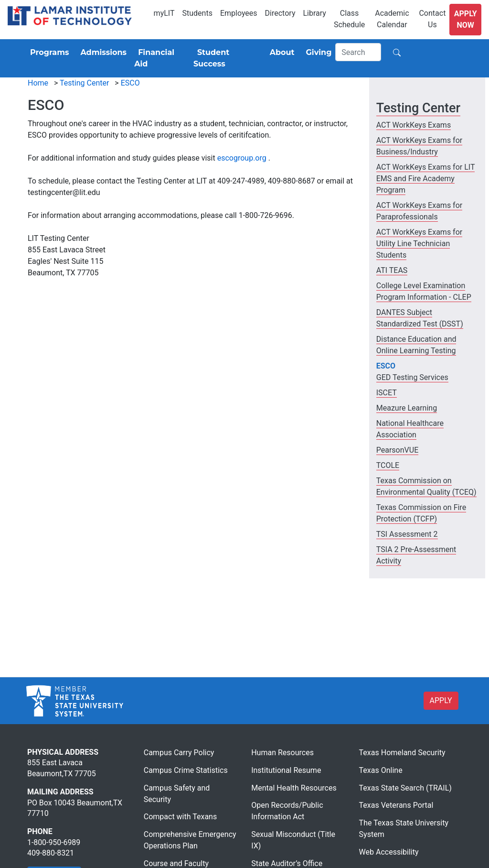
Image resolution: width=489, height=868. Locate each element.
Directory (280, 13)
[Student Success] (226, 58)
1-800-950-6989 (54, 842)
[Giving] (317, 53)
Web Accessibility (389, 852)
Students (197, 13)
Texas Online (381, 770)
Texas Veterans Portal (396, 805)
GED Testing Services (412, 377)
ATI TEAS (392, 270)
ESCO (130, 83)
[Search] (358, 52)
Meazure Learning (407, 408)
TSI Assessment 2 (407, 534)
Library (314, 13)
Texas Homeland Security (402, 753)
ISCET (387, 393)
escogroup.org (242, 158)
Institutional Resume (286, 770)
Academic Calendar (392, 19)
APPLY (441, 700)
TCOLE (388, 465)
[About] (280, 53)
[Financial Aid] (160, 58)
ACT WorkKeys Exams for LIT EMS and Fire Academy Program (426, 179)
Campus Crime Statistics (186, 770)
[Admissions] (101, 53)
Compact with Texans (180, 817)
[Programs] (48, 53)
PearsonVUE (397, 450)
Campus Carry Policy (179, 753)
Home (38, 83)
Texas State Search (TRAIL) (405, 788)
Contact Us (432, 19)
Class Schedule (349, 19)
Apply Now (466, 19)
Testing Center (84, 83)
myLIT (164, 13)
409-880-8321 (51, 853)
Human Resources (282, 753)
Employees (239, 13)
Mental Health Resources (294, 788)
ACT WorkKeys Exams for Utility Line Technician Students (419, 244)
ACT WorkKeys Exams (414, 125)
